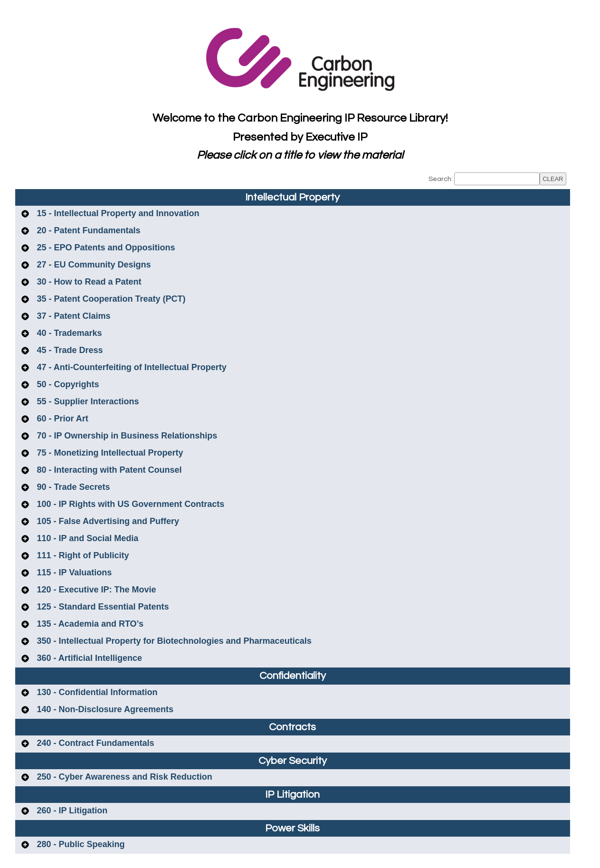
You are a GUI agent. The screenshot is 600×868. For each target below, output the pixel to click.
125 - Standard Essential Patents (102, 607)
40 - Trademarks (68, 333)
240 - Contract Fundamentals (95, 743)
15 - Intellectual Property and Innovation (117, 213)
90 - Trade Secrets (72, 487)
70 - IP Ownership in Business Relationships (126, 436)
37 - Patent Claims (73, 316)
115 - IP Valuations (73, 572)
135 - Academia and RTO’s (89, 624)
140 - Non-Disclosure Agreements (104, 709)
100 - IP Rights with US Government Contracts (130, 504)
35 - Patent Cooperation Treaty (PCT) (110, 299)
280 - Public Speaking (80, 844)
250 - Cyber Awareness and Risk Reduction (124, 777)
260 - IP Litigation (71, 811)
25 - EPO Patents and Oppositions (105, 248)
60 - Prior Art (62, 419)
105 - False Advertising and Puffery (107, 521)
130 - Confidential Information (96, 692)
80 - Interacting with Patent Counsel (108, 470)
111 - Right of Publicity (82, 555)
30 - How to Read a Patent (88, 282)
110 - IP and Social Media (87, 538)
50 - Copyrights (67, 384)
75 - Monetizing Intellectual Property (109, 453)
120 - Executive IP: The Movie (95, 590)
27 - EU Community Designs (93, 265)
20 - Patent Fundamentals (88, 230)
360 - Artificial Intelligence (88, 658)
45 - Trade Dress (69, 350)
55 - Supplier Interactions (87, 401)
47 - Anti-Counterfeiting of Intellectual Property (131, 367)
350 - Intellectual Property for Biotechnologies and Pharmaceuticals (173, 641)
